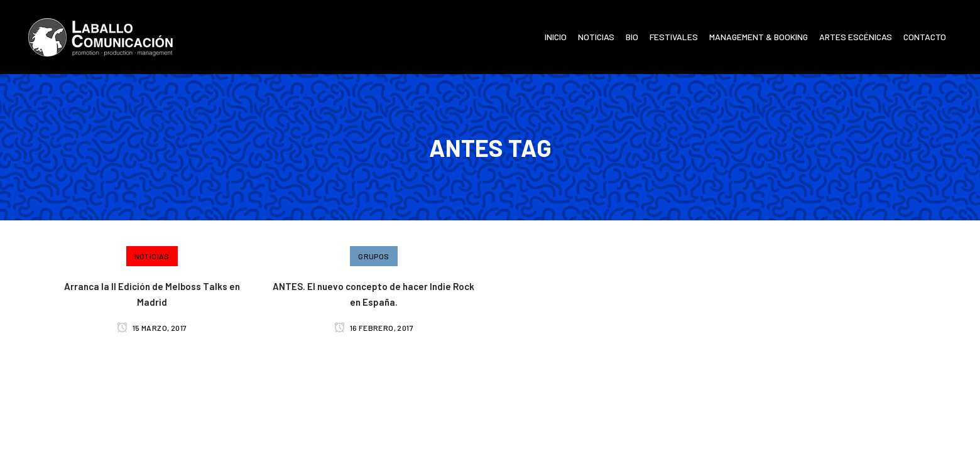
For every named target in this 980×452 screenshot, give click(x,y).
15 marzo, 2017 (152, 328)
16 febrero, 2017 (374, 328)
